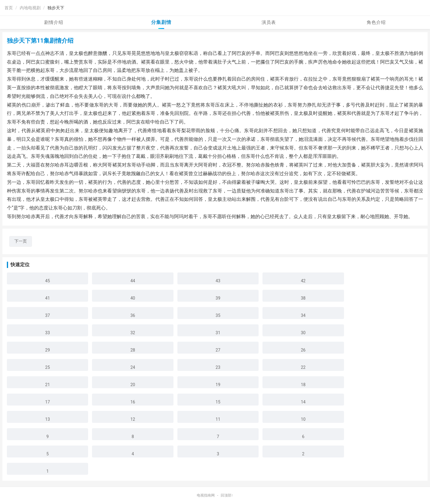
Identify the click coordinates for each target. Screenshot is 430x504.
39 (218, 298)
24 (133, 367)
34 (303, 315)
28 (133, 350)
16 (133, 402)
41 (47, 298)
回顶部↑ (227, 495)
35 (218, 315)
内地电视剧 (30, 8)
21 (47, 385)
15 (218, 402)
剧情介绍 (54, 22)
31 (218, 333)
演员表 (269, 22)
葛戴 (141, 156)
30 (303, 333)
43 (218, 281)
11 (218, 419)
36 (133, 315)
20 (133, 385)
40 (133, 298)
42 (303, 281)
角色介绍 (376, 22)
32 (133, 333)
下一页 (21, 241)
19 (218, 385)
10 (303, 419)
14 (303, 402)
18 (303, 385)
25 (47, 367)
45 (47, 281)
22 (303, 367)
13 (47, 419)
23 (218, 367)
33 (47, 333)
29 (47, 350)
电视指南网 (206, 495)
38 (303, 298)
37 (47, 315)
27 (218, 350)
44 (133, 281)
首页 (9, 8)
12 (133, 419)
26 (303, 350)
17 (47, 402)
